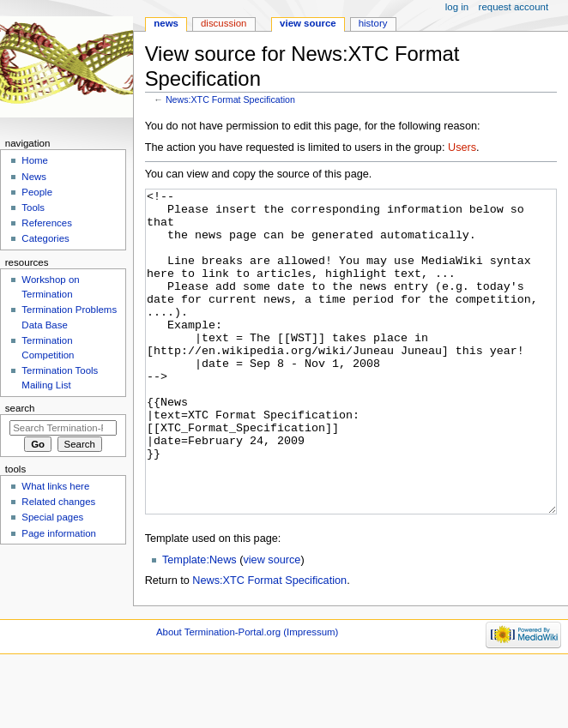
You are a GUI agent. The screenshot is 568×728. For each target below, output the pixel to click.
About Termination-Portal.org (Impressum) (247, 696)
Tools (33, 208)
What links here (55, 486)
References (47, 223)
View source (308, 23)
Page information (59, 533)
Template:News (199, 624)
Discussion (224, 23)
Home (35, 160)
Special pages (52, 517)
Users (462, 147)
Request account (514, 7)
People (37, 192)
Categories (45, 238)
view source (272, 624)
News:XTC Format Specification (230, 99)
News (166, 23)
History (373, 23)
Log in (457, 7)
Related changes (58, 502)
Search (20, 408)
